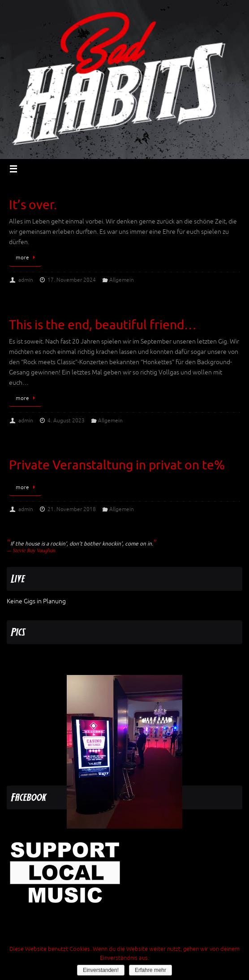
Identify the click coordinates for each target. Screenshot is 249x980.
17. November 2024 (72, 280)
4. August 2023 (66, 421)
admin (26, 280)
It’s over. (33, 205)
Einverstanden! (101, 970)
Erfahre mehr (150, 970)
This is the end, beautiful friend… (103, 325)
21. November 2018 (72, 509)
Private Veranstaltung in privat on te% (117, 465)
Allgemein (122, 280)
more (27, 258)
